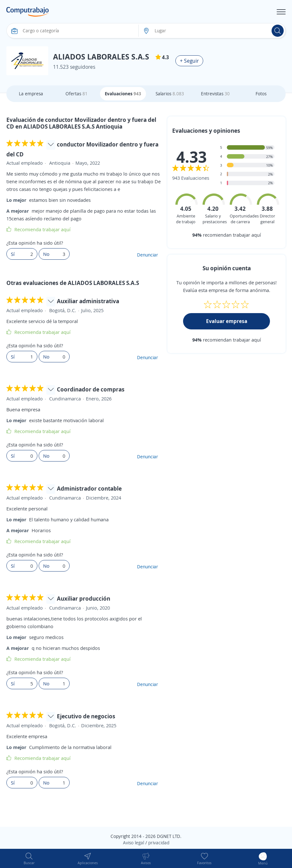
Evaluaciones (123, 94)
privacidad (159, 843)
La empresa (31, 94)
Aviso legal (134, 843)
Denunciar (148, 255)
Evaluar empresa (227, 321)
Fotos (261, 94)
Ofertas (77, 94)
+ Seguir (189, 61)
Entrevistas (215, 94)
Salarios (170, 94)
